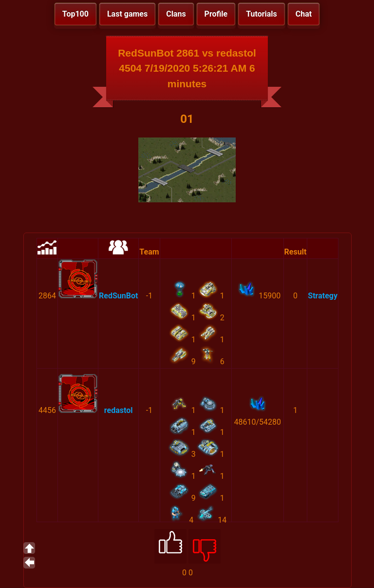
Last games (127, 14)
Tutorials (262, 14)
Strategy (323, 296)
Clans (176, 14)
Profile (216, 14)
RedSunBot (118, 296)
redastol (119, 410)
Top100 (75, 14)
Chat (304, 14)
